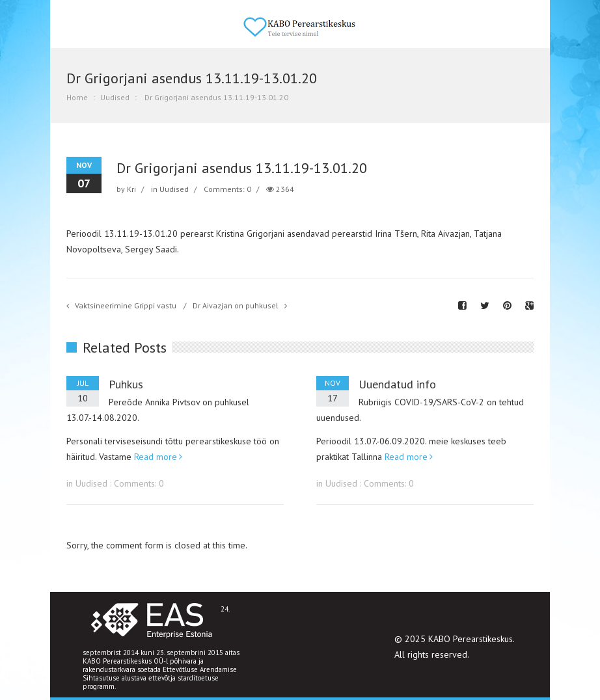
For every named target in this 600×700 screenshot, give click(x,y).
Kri (131, 189)
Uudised (115, 97)
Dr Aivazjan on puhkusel (236, 305)
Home (77, 97)
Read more (156, 457)
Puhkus (126, 384)
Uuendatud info (397, 384)
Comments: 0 (227, 189)
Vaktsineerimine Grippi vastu (126, 305)
